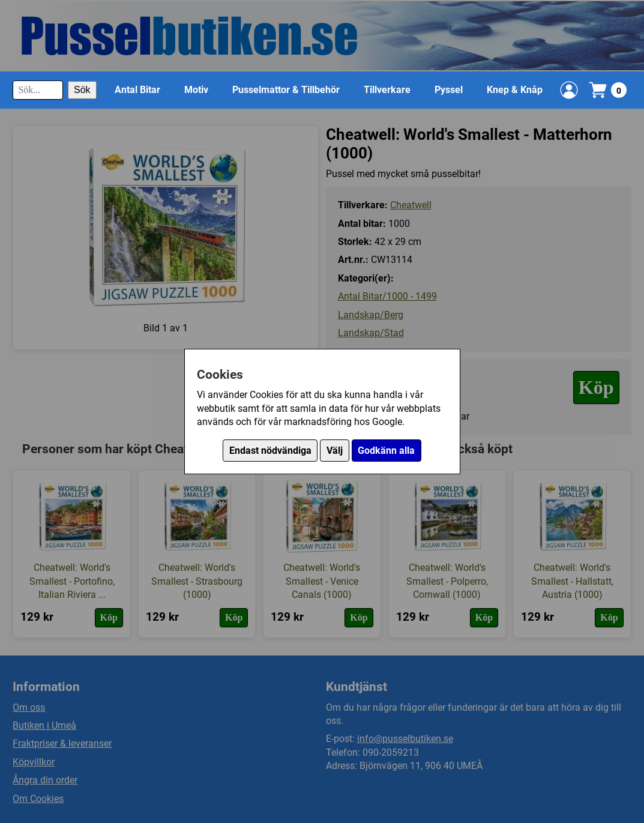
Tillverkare (387, 90)
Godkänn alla (386, 451)
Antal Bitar (137, 90)
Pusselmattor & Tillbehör (286, 90)
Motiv (196, 90)
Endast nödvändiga (270, 451)
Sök (82, 90)
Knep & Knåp (515, 90)
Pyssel (449, 90)
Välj (335, 451)
